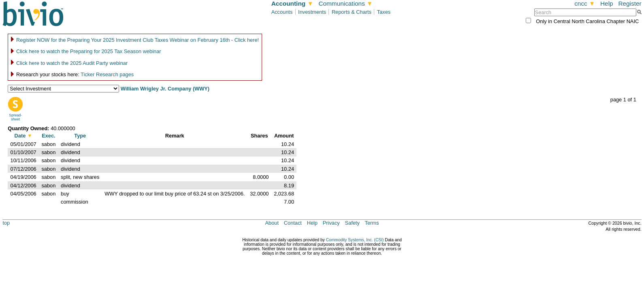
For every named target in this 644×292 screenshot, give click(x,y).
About (272, 223)
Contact (293, 223)
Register (630, 3)
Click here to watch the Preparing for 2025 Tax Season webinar (89, 51)
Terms (372, 223)
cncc (585, 3)
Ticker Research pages (107, 74)
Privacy (331, 223)
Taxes (384, 12)
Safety (352, 223)
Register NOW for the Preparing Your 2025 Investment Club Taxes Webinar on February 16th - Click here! (138, 40)
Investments (312, 12)
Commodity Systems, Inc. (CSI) (355, 240)
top (6, 223)
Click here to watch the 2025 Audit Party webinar (72, 63)
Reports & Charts (352, 12)
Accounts (282, 12)
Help (607, 3)
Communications (345, 3)
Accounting (292, 3)
